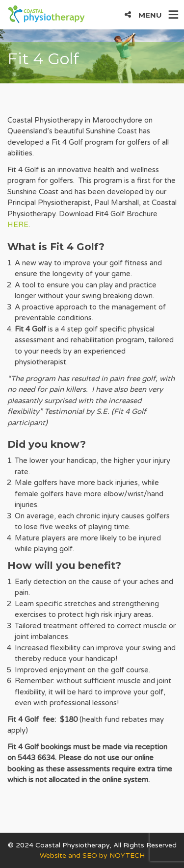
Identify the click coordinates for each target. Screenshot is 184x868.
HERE (18, 225)
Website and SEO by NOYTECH (92, 855)
